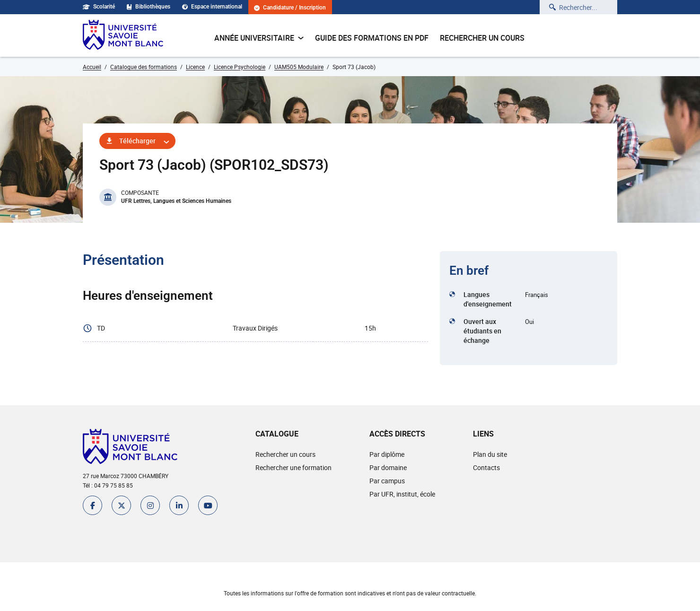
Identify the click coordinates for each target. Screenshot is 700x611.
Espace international (212, 7)
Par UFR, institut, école (402, 494)
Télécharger (137, 141)
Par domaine (388, 467)
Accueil (92, 67)
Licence (195, 67)
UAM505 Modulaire (299, 67)
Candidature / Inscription (290, 8)
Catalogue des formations (144, 67)
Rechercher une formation (293, 467)
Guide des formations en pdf (372, 38)
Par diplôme (387, 454)
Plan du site (490, 454)
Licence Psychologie (240, 67)
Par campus (387, 481)
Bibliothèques (149, 7)
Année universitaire (259, 38)
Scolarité (99, 7)
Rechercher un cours (482, 38)
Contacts (486, 467)
